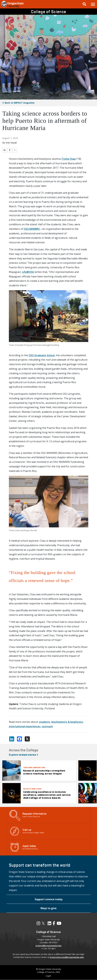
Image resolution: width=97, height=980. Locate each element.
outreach (47, 726)
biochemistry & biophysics (67, 722)
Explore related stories (24, 754)
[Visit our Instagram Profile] (38, 924)
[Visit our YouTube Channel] (59, 924)
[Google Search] (84, 4)
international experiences (25, 726)
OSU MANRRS (32, 229)
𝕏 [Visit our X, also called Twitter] (43, 923)
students (45, 722)
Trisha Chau (69, 159)
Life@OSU (28, 272)
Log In (48, 976)
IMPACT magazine (20, 103)
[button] (93, 4)
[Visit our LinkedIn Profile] (49, 924)
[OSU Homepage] (12, 8)
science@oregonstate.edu (48, 946)
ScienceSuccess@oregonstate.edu (67, 957)
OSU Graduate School (42, 355)
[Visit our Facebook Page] (54, 924)
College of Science (48, 11)
